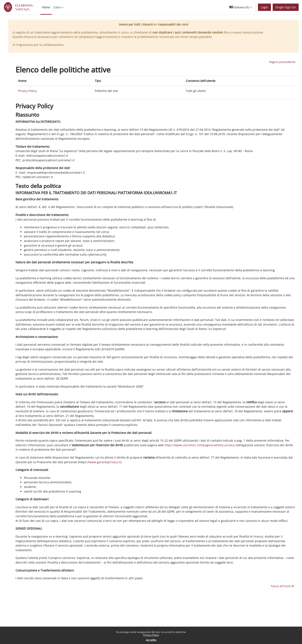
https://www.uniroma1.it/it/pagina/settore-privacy (200, 445)
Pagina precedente (282, 62)
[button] (241, 7)
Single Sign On (286, 7)
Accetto (151, 640)
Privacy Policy (151, 635)
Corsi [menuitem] (57, 7)
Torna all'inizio (282, 586)
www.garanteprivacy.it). (106, 462)
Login (264, 7)
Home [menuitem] (46, 7)
